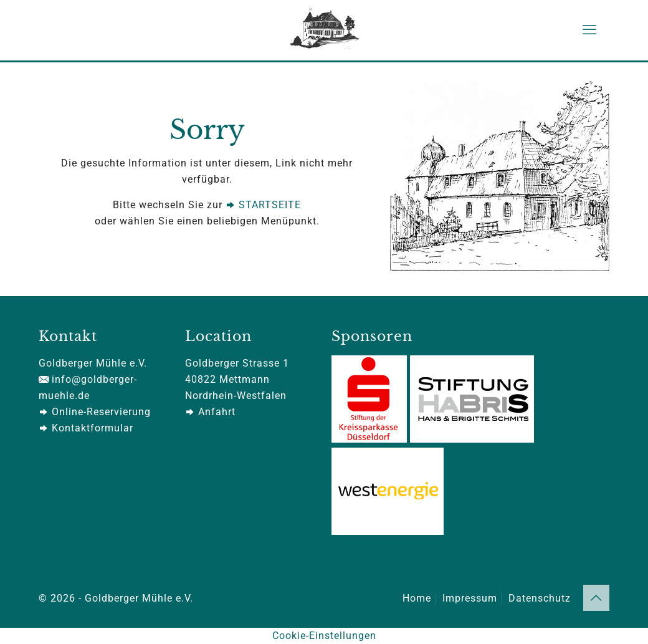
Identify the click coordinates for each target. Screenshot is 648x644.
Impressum (470, 598)
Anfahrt (210, 412)
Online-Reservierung (95, 412)
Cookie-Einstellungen (324, 636)
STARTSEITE (263, 205)
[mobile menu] (589, 30)
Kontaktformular (86, 428)
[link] (500, 176)
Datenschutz (540, 598)
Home (417, 598)
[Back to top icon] (596, 598)
